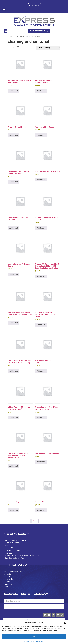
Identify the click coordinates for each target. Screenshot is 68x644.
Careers (7, 582)
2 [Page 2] (34, 521)
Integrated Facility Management (16, 540)
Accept (34, 636)
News (6, 587)
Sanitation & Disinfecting (14, 550)
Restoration (9, 553)
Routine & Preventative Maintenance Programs (22, 556)
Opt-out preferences (29, 641)
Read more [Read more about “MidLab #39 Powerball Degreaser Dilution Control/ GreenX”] (41, 325)
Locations (8, 584)
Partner (7, 577)
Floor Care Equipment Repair (15, 558)
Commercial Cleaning (12, 543)
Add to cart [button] (14, 91)
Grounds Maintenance (13, 548)
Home (10, 36)
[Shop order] (48, 48)
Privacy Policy (40, 641)
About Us (8, 574)
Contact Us (8, 579)
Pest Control (9, 545)
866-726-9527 (34, 4)
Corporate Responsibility (13, 572)
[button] (65, 622)
